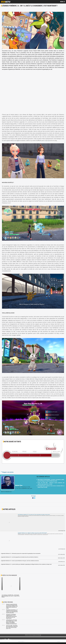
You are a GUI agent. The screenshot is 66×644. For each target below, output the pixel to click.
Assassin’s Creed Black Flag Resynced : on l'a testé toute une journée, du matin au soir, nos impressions (12, 617)
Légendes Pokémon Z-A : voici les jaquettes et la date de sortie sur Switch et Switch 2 (20, 558)
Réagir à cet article (7, 473)
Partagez (33, 497)
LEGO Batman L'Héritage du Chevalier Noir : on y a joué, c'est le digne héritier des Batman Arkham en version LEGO (12, 623)
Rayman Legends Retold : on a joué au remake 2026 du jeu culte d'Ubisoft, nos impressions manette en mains (12, 607)
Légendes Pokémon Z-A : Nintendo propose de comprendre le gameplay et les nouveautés (21, 554)
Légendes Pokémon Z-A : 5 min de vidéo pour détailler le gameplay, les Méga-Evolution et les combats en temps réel (26, 565)
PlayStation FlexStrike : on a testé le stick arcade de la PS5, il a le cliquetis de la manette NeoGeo (12, 612)
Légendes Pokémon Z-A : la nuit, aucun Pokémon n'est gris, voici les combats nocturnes (20, 561)
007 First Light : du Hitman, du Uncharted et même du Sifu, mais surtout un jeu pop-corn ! (12, 628)
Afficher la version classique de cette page (33, 636)
